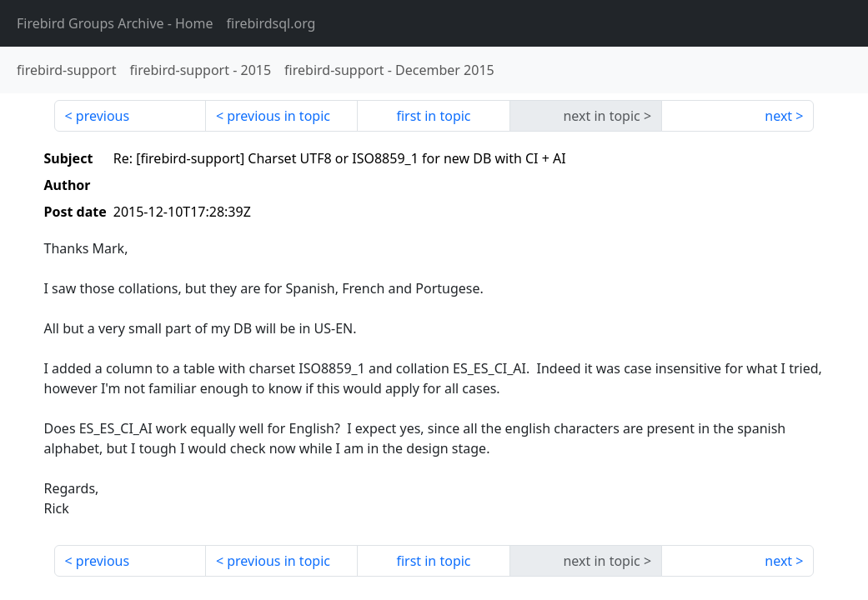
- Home (115, 23)
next (778, 116)
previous (103, 116)
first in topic (433, 116)
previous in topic (278, 116)
